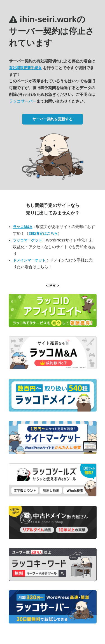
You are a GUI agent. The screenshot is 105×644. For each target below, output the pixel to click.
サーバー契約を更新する (53, 119)
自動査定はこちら (43, 233)
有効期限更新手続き (25, 68)
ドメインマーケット (29, 260)
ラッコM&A (23, 227)
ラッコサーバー (23, 101)
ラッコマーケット (27, 240)
